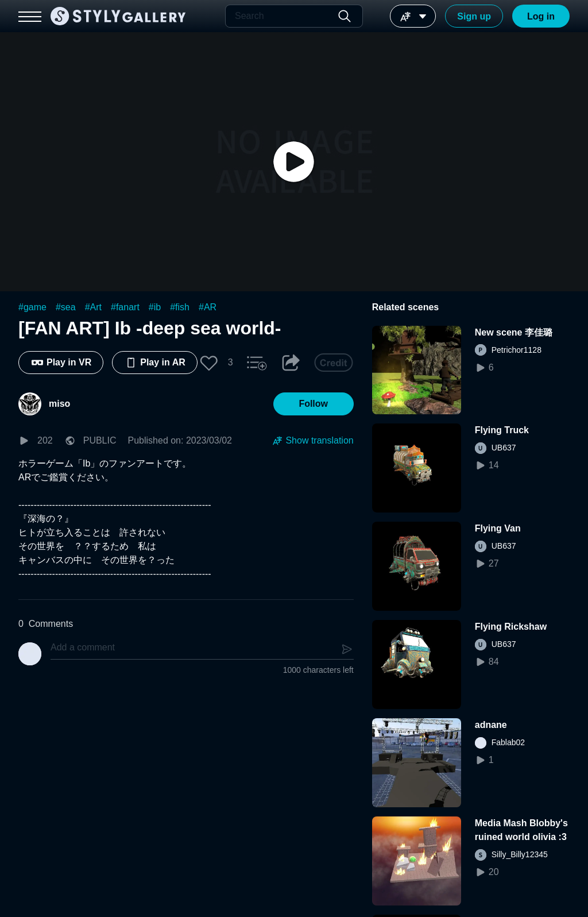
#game (32, 307)
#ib (155, 307)
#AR (208, 307)
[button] (209, 363)
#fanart (125, 307)
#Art (93, 307)
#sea (66, 307)
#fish (180, 307)
